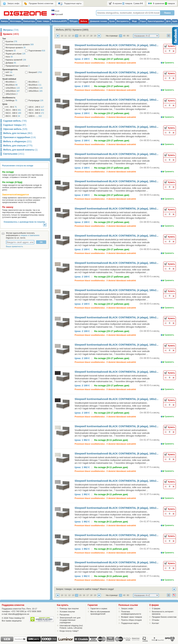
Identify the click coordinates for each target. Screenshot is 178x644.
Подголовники (37, 51)
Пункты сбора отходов (131, 620)
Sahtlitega (11, 101)
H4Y (9, 72)
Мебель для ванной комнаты (20, 150)
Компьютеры (29, 21)
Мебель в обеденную (17, 141)
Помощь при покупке (69, 608)
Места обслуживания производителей (100, 613)
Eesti (55, 11)
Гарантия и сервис (99, 608)
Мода (134, 21)
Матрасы (11, 30)
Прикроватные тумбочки (18, 66)
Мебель (84, 21)
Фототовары (16, 21)
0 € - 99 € (11, 107)
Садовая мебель (15, 121)
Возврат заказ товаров (132, 617)
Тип (4, 39)
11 (66, 36)
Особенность (9, 98)
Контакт (156, 623)
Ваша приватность (14, 246)
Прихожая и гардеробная (20, 137)
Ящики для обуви (15, 54)
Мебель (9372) (63, 30)
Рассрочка (64, 615)
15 (80, 36)
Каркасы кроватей (16, 60)
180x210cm (12, 94)
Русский (57, 14)
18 (91, 36)
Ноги (9, 57)
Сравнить (169, 63)
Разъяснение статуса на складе (18, 166)
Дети (168, 21)
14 (77, 36)
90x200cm (35, 85)
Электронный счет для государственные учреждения (70, 620)
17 (88, 36)
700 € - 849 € (36, 113)
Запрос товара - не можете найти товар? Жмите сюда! (85, 589)
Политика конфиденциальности (131, 613)
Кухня (112, 21)
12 (69, 36)
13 (73, 36)
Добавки (11, 63)
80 (128, 36)
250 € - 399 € (13, 110)
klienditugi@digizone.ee (19, 614)
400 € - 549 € (36, 110)
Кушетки (11, 42)
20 (121, 36)
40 (124, 36)
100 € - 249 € (36, 107)
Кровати (11, 34)
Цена (5, 104)
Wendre (10, 75)
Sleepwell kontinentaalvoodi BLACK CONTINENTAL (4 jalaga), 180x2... (117, 45)
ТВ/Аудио (73, 21)
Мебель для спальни (18, 146)
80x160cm (11, 82)
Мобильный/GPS (59, 21)
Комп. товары (43, 21)
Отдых (143, 21)
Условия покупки (67, 612)
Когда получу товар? (69, 631)
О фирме (156, 608)
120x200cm (13, 88)
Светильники (14, 154)
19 (95, 36)
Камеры (4, 21)
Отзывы (156, 620)
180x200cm (35, 91)
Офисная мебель (15, 129)
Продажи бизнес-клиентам (164, 617)
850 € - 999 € (13, 116)
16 (84, 36)
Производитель (10, 69)
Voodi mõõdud (9, 79)
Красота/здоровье (156, 21)
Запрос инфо (127, 608)
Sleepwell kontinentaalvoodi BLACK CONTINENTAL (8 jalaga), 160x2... (117, 426)
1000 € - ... (35, 116)
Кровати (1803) (81, 30)
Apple (175, 21)
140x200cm (35, 88)
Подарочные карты (130, 623)
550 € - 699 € (13, 113)
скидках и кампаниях (30, 235)
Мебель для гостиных (18, 133)
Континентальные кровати (20, 45)
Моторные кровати (16, 48)
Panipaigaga (36, 101)
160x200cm (13, 91)
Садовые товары (15, 125)
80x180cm (34, 82)
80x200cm (12, 85)
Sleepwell (35, 72)
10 (62, 36)
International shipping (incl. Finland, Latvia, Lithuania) (71, 627)
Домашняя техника (99, 21)
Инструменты (123, 21)
